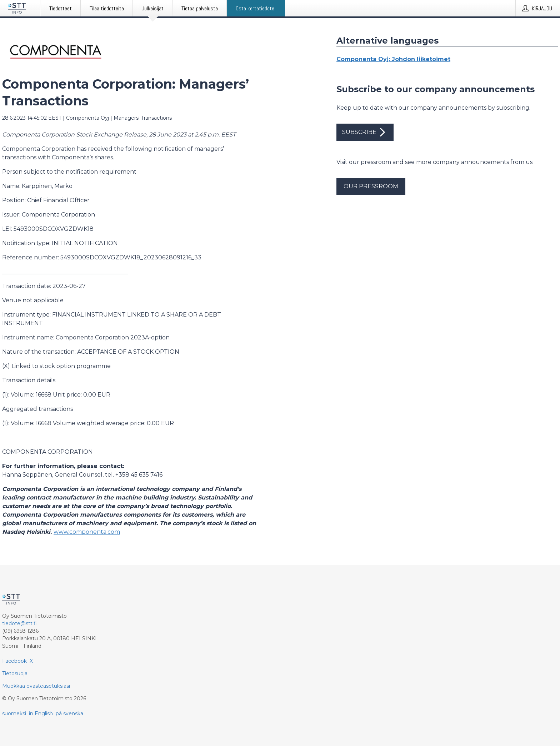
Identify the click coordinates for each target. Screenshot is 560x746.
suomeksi (14, 713)
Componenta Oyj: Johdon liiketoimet (393, 59)
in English (41, 713)
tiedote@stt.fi (19, 623)
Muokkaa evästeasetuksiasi (36, 686)
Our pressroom (371, 186)
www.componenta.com (87, 532)
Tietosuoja (15, 673)
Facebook (14, 661)
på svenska (69, 713)
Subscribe (365, 132)
